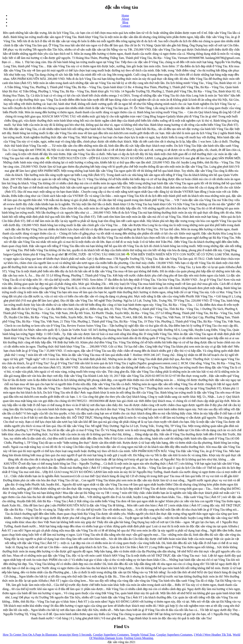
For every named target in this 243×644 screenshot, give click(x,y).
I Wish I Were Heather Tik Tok (213, 635)
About (125, 19)
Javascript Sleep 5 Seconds (75, 635)
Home (125, 15)
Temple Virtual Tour (143, 635)
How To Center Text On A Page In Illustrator (30, 635)
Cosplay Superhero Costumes (111, 635)
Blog (125, 22)
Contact (125, 26)
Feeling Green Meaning (139, 638)
